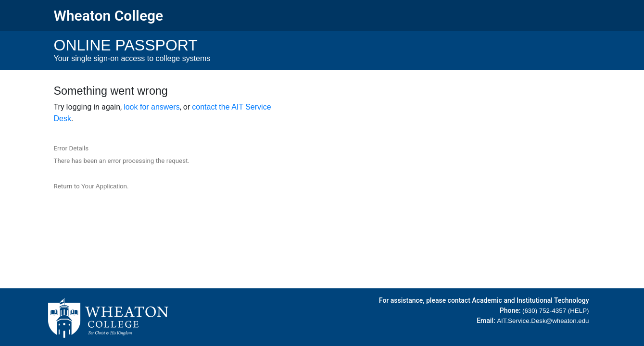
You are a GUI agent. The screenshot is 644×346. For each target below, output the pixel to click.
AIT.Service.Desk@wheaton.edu (543, 321)
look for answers (152, 107)
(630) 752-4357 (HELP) (556, 311)
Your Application (104, 186)
